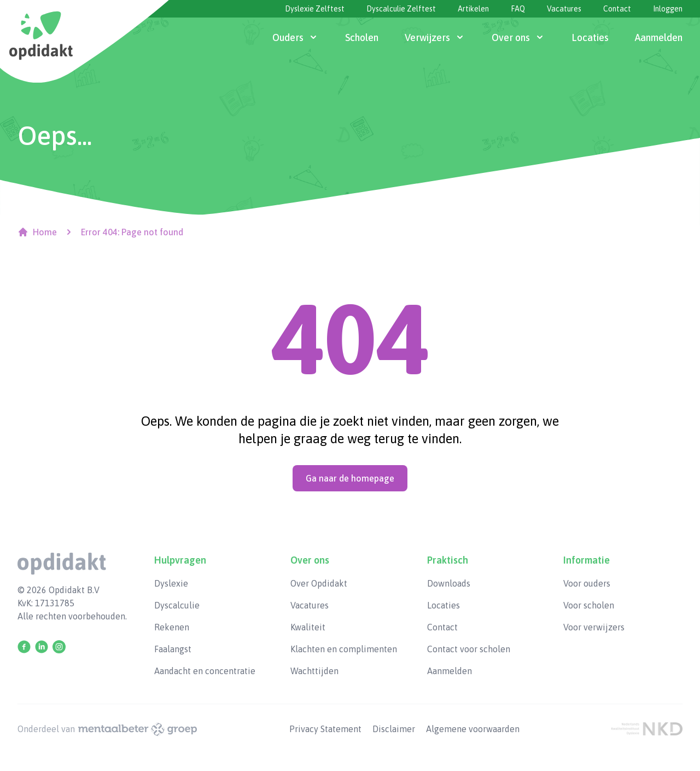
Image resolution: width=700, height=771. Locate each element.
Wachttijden (314, 671)
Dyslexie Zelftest (315, 9)
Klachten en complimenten (344, 649)
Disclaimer (395, 729)
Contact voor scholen (469, 649)
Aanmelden (450, 671)
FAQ (518, 9)
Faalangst (173, 649)
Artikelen (473, 9)
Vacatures (564, 9)
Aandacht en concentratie (205, 671)
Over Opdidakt (319, 583)
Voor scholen (589, 605)
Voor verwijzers (594, 627)
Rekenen (172, 627)
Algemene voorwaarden (473, 729)
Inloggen (668, 9)
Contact (617, 9)
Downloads (449, 583)
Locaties (444, 605)
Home (37, 232)
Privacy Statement (326, 729)
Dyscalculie (177, 605)
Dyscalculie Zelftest (401, 9)
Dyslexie (171, 583)
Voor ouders (587, 583)
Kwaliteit (308, 627)
